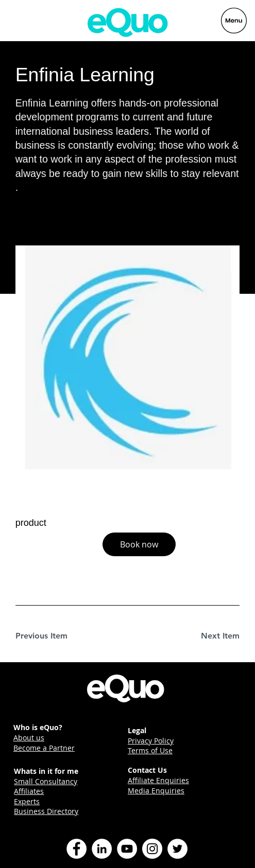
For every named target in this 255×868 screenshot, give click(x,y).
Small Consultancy (46, 781)
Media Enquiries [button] (156, 791)
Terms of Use (150, 750)
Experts (27, 801)
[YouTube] (127, 849)
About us (29, 738)
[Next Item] (203, 636)
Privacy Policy (151, 741)
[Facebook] (76, 849)
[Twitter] (177, 849)
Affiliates (29, 791)
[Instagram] (152, 849)
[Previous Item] (52, 636)
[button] (139, 544)
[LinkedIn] (102, 849)
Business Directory (46, 811)
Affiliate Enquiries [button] (158, 780)
